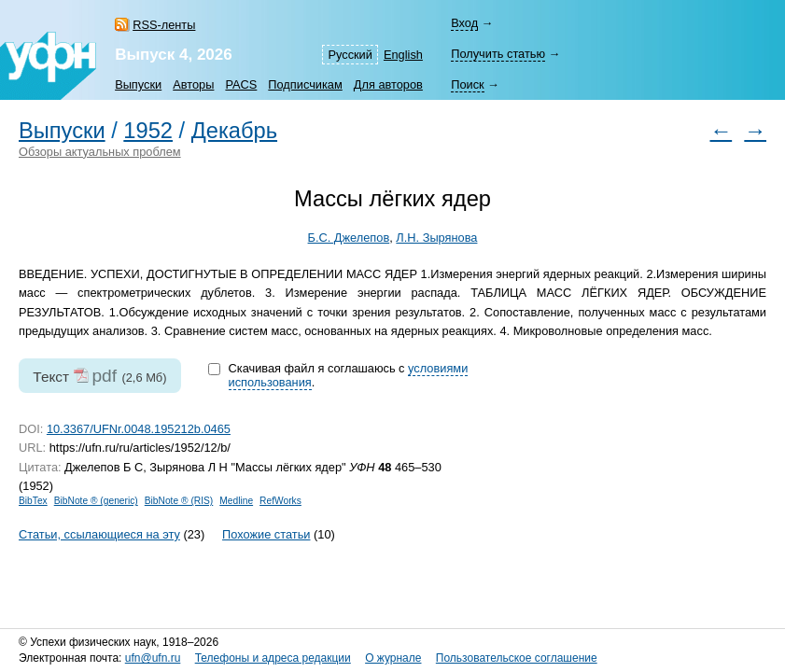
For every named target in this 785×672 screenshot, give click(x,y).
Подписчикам (305, 84)
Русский (350, 55)
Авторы (193, 84)
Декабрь (234, 131)
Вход (464, 23)
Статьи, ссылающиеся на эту (99, 534)
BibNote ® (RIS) (179, 501)
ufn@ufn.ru (153, 658)
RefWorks (280, 501)
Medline (236, 501)
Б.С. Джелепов (349, 238)
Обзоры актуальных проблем (100, 152)
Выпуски (138, 84)
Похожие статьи (266, 534)
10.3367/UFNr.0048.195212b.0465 (139, 429)
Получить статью (498, 54)
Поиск (467, 84)
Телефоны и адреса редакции (273, 658)
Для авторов (388, 84)
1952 (148, 131)
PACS (241, 84)
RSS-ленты (164, 25)
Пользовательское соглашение (517, 658)
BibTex (33, 501)
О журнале (393, 658)
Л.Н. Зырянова (436, 238)
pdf (104, 376)
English (403, 55)
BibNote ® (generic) (96, 501)
